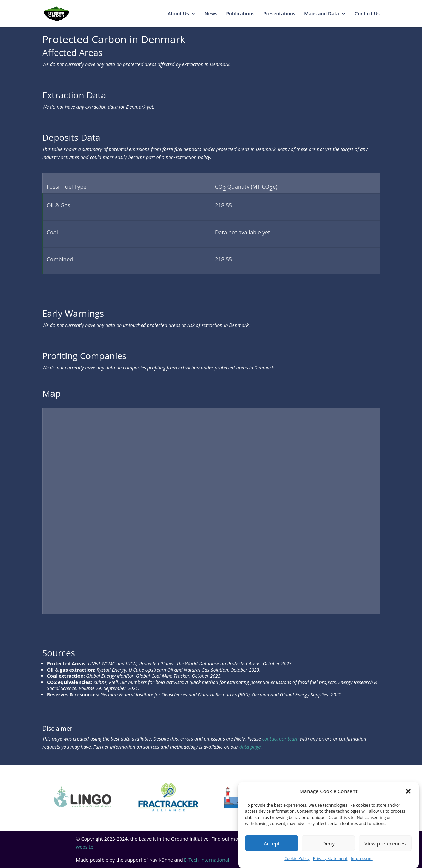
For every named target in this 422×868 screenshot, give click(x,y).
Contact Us (367, 14)
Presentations (279, 14)
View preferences (385, 843)
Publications (240, 14)
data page (250, 747)
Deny (328, 843)
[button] (408, 791)
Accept (272, 843)
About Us (178, 14)
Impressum (361, 859)
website (85, 847)
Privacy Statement (330, 859)
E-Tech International (207, 860)
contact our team (280, 739)
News (211, 14)
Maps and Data (322, 14)
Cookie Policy (297, 859)
